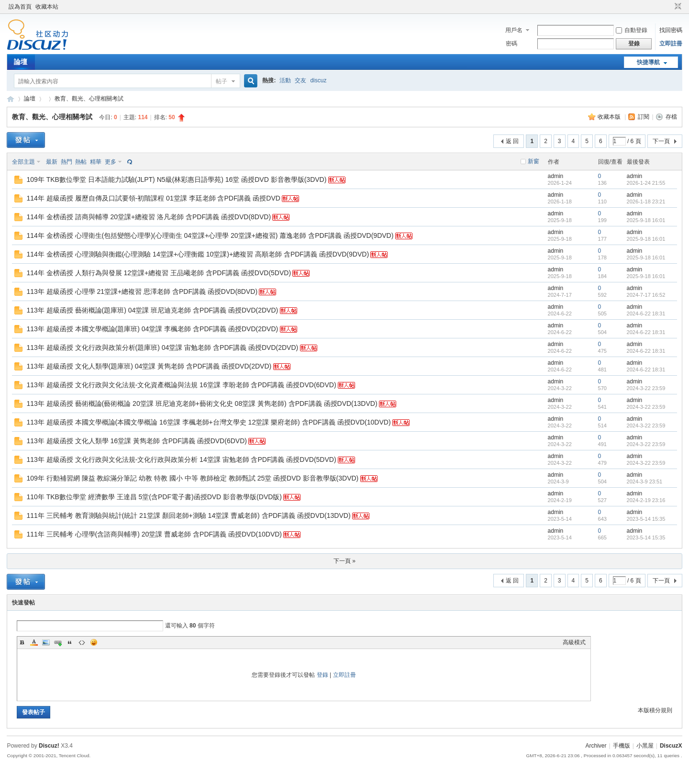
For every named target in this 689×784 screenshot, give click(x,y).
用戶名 (514, 30)
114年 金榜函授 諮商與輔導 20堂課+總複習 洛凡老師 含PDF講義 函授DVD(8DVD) (149, 217)
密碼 (511, 44)
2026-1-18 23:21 (646, 202)
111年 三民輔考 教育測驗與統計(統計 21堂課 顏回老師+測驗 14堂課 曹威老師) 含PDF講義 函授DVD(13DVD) (188, 515)
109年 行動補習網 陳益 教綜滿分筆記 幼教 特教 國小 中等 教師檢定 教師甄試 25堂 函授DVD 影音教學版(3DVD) (192, 478)
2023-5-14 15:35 (646, 519)
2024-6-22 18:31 (646, 314)
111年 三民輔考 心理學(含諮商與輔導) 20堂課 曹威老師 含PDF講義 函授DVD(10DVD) (154, 534)
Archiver (596, 746)
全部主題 (23, 162)
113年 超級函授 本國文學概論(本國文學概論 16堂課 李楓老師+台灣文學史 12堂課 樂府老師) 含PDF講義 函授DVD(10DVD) (208, 422)
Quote (70, 642)
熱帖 (81, 162)
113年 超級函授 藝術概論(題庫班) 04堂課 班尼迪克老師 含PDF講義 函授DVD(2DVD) (152, 310)
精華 (96, 162)
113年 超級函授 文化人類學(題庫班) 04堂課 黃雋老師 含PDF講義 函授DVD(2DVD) (149, 366)
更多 (111, 162)
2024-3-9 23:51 (645, 482)
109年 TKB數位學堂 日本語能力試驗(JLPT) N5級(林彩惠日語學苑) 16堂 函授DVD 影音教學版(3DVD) (176, 179)
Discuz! (49, 746)
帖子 (222, 81)
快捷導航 (648, 62)
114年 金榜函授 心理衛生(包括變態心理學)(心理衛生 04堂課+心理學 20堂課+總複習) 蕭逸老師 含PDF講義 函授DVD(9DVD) (210, 235)
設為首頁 (20, 7)
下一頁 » (344, 561)
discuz (318, 80)
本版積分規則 (655, 710)
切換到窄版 (677, 7)
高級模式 (574, 642)
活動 (285, 80)
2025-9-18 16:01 (646, 220)
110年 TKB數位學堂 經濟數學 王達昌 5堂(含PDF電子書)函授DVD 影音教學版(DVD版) (154, 497)
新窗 (533, 161)
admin (556, 176)
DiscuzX (671, 746)
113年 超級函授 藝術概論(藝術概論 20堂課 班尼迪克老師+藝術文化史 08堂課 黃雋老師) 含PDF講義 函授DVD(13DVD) (202, 403)
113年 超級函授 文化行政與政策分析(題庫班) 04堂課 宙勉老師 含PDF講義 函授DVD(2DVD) (162, 347)
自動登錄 (632, 30)
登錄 (322, 675)
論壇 (21, 62)
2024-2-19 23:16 (646, 500)
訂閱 (644, 117)
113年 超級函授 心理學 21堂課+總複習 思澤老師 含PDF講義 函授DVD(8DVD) (142, 291)
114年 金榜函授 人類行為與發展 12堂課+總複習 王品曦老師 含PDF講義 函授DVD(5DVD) (159, 273)
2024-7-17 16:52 (646, 295)
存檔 (671, 117)
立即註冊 (671, 44)
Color (34, 642)
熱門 (67, 162)
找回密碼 (671, 30)
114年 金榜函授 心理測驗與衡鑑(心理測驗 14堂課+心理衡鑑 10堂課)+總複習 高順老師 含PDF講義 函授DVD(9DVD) (198, 254)
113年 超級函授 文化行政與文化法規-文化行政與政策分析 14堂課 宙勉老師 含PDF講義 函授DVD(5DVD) (181, 459)
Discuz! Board (11, 99)
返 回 (512, 141)
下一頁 (661, 141)
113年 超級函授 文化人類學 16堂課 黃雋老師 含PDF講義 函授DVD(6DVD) (137, 441)
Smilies (94, 642)
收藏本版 (610, 117)
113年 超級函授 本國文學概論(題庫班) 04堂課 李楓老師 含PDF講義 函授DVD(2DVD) (152, 329)
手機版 (622, 746)
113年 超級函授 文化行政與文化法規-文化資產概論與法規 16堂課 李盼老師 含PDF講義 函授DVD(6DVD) (181, 385)
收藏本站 (47, 7)
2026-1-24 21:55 (646, 183)
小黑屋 (645, 746)
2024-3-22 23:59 (646, 388)
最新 (52, 162)
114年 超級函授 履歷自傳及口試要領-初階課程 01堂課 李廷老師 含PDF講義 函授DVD (153, 198)
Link (58, 642)
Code (82, 642)
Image (46, 642)
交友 (300, 80)
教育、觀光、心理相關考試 (89, 99)
